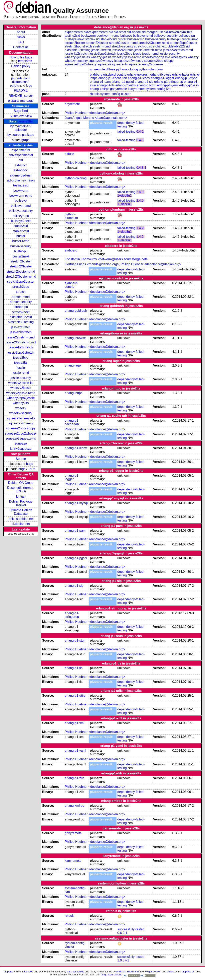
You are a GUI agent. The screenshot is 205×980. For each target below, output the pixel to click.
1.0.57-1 (123, 960)
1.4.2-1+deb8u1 (131, 230)
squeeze (21, 443)
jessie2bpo (21, 357)
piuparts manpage (21, 101)
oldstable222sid (21, 317)
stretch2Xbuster (21, 266)
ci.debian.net (21, 524)
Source (21, 459)
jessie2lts (26, 121)
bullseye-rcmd (21, 206)
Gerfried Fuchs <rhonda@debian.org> (92, 264)
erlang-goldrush (138, 74)
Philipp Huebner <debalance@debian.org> (95, 113)
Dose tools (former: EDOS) (21, 490)
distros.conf (20, 82)
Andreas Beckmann (127, 972)
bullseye (21, 201)
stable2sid (21, 226)
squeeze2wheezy (21, 423)
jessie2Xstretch (21, 332)
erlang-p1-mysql (187, 78)
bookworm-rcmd (21, 196)
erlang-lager (181, 74)
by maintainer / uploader (21, 128)
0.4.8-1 (141, 168)
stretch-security (21, 302)
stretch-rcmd (21, 297)
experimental (21, 150)
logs (29, 85)
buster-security (21, 246)
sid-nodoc (21, 170)
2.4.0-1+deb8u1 (131, 194)
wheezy (21, 408)
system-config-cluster (115, 94)
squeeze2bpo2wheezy (21, 433)
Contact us (21, 47)
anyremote (98, 69)
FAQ (21, 42)
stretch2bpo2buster (21, 281)
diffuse (111, 69)
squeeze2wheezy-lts (21, 418)
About (21, 32)
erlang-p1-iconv (139, 78)
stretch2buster (21, 261)
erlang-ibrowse (161, 74)
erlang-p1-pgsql (123, 82)
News (21, 37)
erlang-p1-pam (100, 82)
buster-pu (21, 251)
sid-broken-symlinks (21, 180)
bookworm (21, 191)
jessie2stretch (21, 327)
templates (25, 61)
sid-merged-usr (21, 175)
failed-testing (126, 132)
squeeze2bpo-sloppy (21, 428)
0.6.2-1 (122, 933)
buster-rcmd (21, 241)
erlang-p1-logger (163, 78)
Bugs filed (21, 111)
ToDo (32, 469)
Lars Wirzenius (76, 972)
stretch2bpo (21, 287)
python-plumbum (151, 69)
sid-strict (21, 165)
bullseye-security (21, 211)
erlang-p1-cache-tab (113, 78)
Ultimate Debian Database (21, 512)
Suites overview (21, 116)
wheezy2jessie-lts (21, 383)
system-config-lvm (158, 89)
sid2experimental (21, 155)
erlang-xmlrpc (100, 89)
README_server (21, 96)
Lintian (21, 496)
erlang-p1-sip (144, 82)
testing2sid (21, 185)
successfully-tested (131, 929)
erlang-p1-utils (126, 85)
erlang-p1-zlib (189, 85)
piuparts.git (188, 972)
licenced (28, 972)
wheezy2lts (21, 403)
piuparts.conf (20, 78)
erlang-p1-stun (75, 640)
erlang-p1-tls (106, 85)
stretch (21, 292)
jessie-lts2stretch (21, 347)
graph (25, 140)
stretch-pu (21, 307)
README (21, 90)
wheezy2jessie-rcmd (21, 393)
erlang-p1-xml (146, 85)
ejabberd (96, 74)
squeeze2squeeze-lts (21, 438)
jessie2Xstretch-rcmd (21, 342)
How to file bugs (21, 57)
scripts (14, 85)
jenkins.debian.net (21, 519)
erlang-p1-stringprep (169, 82)
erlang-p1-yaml (168, 85)
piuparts (8, 972)
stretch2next (21, 312)
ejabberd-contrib (115, 74)
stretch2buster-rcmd (21, 272)
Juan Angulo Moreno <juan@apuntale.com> (96, 118)
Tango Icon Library (111, 975)
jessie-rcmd (21, 373)
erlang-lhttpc (74, 393)
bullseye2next (21, 221)
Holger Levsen (153, 972)
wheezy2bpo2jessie (21, 398)
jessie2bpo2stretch (21, 352)
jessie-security (21, 378)
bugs (30, 464)
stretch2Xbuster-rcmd (21, 277)
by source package (21, 135)
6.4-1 (140, 132)
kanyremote (136, 89)
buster (21, 236)
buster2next (21, 256)
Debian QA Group (21, 483)
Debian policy (21, 66)
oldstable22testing (21, 322)
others (171, 972)
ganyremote (119, 89)
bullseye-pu (21, 216)
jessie (21, 368)
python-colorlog (127, 69)
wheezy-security (21, 413)
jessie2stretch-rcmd (21, 337)
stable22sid (21, 231)
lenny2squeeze (21, 449)
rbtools (95, 94)
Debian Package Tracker (21, 503)
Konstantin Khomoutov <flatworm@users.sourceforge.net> (106, 259)
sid (21, 160)
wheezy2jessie (21, 388)
